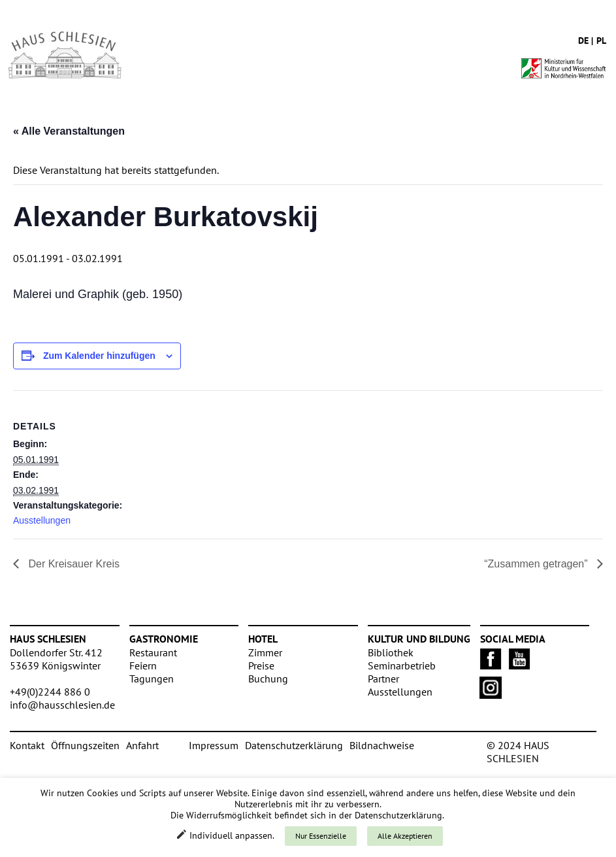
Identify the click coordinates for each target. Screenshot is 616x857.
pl (601, 41)
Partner (383, 679)
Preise (261, 665)
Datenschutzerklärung (294, 745)
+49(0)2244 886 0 (50, 692)
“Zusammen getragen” (537, 564)
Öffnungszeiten (85, 745)
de (583, 41)
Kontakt (27, 745)
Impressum (214, 745)
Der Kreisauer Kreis (73, 564)
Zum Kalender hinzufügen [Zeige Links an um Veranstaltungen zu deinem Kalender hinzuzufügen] (99, 356)
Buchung (268, 679)
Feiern (143, 665)
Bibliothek (391, 652)
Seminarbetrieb (402, 665)
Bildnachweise (382, 745)
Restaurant (153, 652)
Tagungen (152, 679)
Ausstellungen (42, 520)
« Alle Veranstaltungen (69, 131)
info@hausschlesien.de (62, 705)
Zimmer (265, 652)
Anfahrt (142, 745)
